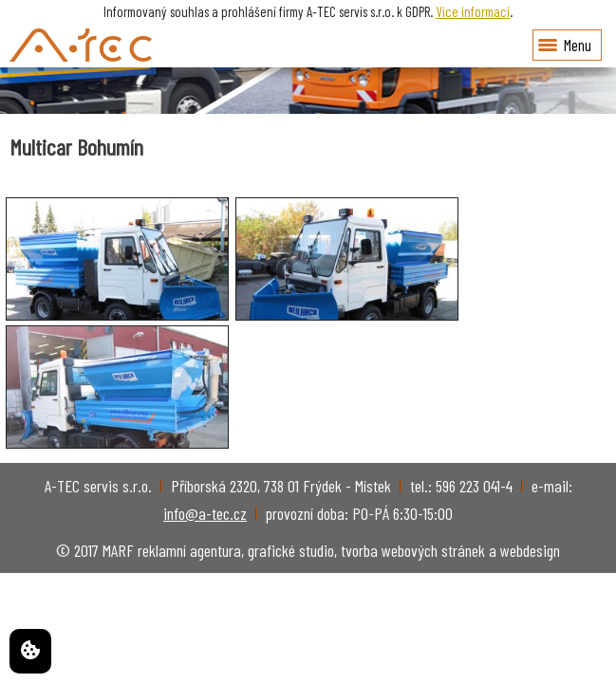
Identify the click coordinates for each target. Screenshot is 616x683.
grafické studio (291, 550)
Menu (565, 45)
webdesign (530, 550)
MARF (118, 550)
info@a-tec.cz (205, 513)
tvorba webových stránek (413, 550)
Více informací (473, 11)
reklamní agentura (189, 550)
